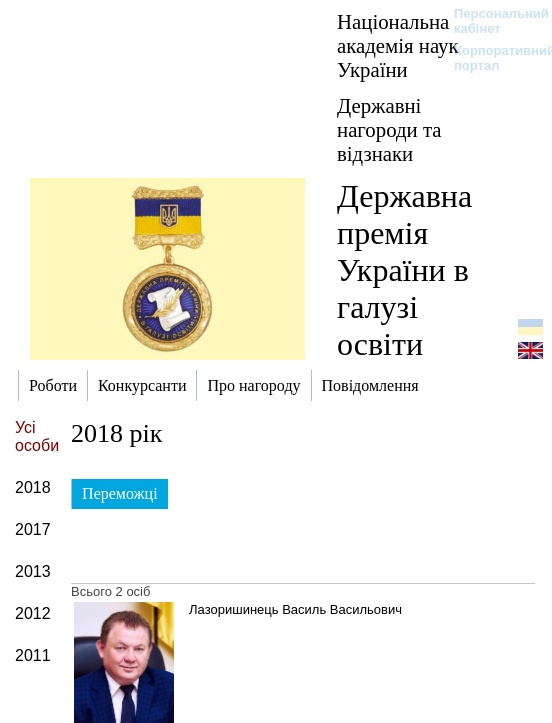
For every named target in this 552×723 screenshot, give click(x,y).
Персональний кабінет (491, 21)
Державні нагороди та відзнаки (389, 129)
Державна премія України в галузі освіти (404, 270)
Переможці (120, 493)
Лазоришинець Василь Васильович (295, 609)
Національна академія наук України (398, 45)
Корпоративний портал (491, 58)
